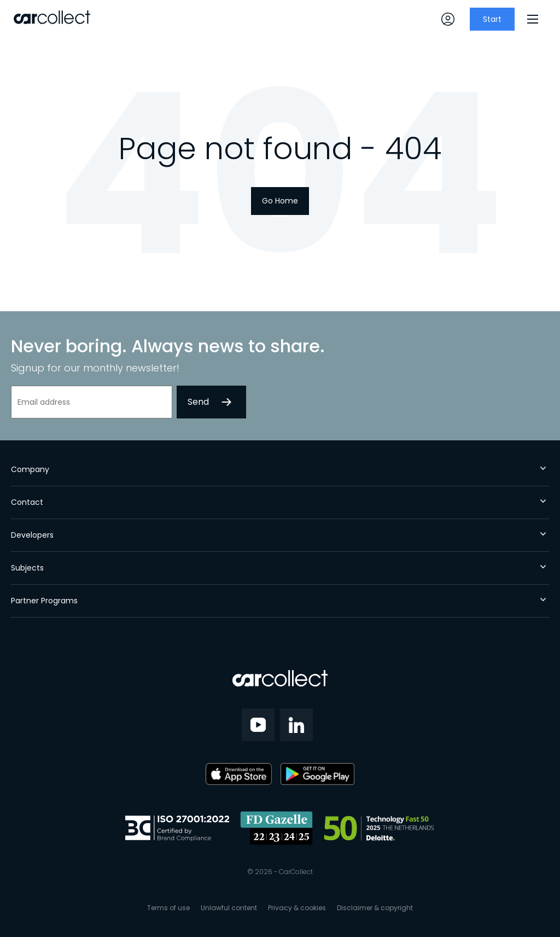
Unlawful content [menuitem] (229, 908)
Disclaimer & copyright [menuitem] (375, 908)
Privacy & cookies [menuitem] (297, 908)
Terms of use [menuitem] (168, 908)
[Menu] (533, 19)
